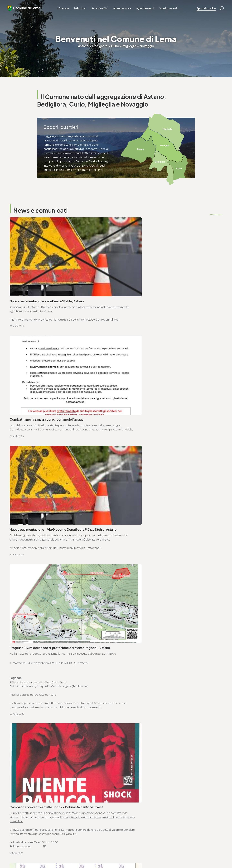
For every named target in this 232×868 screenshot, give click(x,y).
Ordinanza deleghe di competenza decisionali (41, 524)
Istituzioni (82, 10)
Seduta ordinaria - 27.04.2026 (30, 490)
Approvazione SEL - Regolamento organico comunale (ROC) (50, 541)
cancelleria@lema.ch (27, 654)
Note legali (73, 857)
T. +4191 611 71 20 (74, 818)
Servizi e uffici (101, 10)
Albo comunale (124, 10)
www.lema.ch (22, 658)
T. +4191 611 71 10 (128, 818)
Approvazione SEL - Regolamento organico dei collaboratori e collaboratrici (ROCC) (161, 543)
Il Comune (64, 10)
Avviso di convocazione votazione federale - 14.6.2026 (47, 507)
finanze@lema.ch (75, 822)
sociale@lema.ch (129, 822)
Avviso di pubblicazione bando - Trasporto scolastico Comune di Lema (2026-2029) (58, 565)
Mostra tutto (216, 214)
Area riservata (108, 857)
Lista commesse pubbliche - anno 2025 (36, 584)
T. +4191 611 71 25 (132, 649)
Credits (95, 857)
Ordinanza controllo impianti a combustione (148, 507)
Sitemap (85, 857)
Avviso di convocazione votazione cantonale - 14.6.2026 (157, 490)
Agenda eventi (147, 10)
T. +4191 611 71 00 (24, 649)
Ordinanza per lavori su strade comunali (145, 524)
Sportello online (204, 10)
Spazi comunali (170, 10)
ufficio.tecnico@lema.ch (138, 654)
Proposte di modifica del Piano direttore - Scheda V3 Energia (160, 584)
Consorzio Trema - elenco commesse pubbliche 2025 (155, 563)
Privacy (61, 857)
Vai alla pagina (26, 689)
